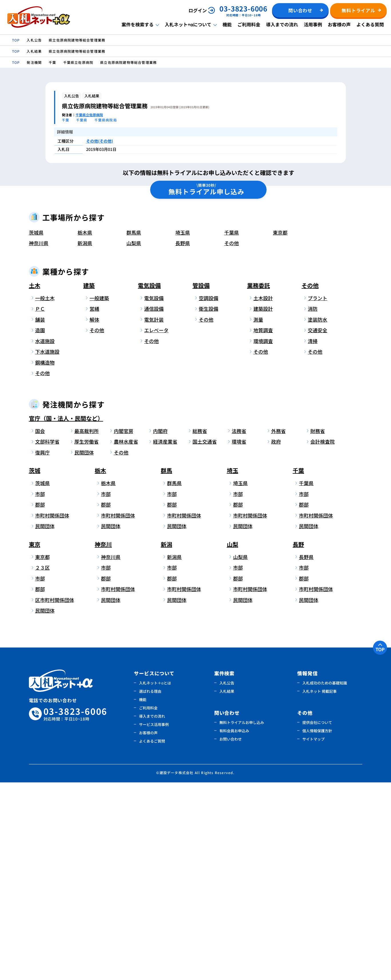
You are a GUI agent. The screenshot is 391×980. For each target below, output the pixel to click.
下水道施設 (47, 549)
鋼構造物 (45, 560)
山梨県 (134, 441)
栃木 (100, 668)
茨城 (35, 668)
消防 (313, 506)
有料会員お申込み (234, 928)
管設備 (201, 483)
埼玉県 (183, 430)
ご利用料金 (249, 24)
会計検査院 (322, 639)
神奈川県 (39, 441)
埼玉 (233, 668)
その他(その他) (100, 141)
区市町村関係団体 (54, 797)
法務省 (239, 628)
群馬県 (134, 430)
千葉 (298, 668)
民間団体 (84, 650)
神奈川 (103, 742)
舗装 (40, 517)
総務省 (200, 628)
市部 (40, 691)
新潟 (166, 742)
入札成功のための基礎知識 (325, 880)
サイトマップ (313, 937)
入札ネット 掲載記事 (319, 889)
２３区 (42, 765)
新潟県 (85, 441)
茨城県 (36, 430)
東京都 (280, 430)
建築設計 (263, 506)
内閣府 (160, 628)
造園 (40, 528)
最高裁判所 (87, 628)
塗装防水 (317, 517)
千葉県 (232, 430)
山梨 (233, 742)
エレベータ (156, 528)
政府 (276, 639)
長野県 (183, 441)
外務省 (278, 628)
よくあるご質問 (152, 939)
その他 (232, 441)
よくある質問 (370, 24)
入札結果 (227, 889)
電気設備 (149, 483)
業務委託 (259, 483)
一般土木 (45, 496)
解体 (94, 517)
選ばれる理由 (150, 889)
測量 (258, 517)
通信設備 (154, 506)
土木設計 (263, 496)
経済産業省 (165, 639)
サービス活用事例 (154, 922)
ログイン (198, 10)
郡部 (40, 702)
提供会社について (317, 920)
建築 (89, 483)
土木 (35, 483)
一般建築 (99, 496)
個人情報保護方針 (317, 928)
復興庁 (42, 650)
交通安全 (317, 528)
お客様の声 (339, 24)
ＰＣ (40, 506)
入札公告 (227, 880)
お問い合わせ (231, 937)
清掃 (313, 539)
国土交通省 (205, 639)
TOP (380, 847)
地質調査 (263, 528)
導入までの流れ (282, 24)
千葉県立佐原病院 (89, 115)
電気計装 (154, 517)
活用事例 (313, 24)
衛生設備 (209, 506)
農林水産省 (126, 639)
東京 (35, 742)
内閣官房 (124, 628)
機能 (227, 24)
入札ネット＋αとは (155, 880)
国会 (40, 628)
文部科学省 (47, 639)
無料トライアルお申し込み (242, 920)
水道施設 (45, 539)
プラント (317, 496)
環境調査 (263, 539)
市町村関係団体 (52, 713)
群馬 (166, 668)
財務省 (318, 628)
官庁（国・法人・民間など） (66, 616)
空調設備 (209, 496)
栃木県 (85, 430)
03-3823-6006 (76, 912)
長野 (298, 742)
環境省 (239, 639)
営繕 (94, 506)
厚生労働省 (87, 639)
